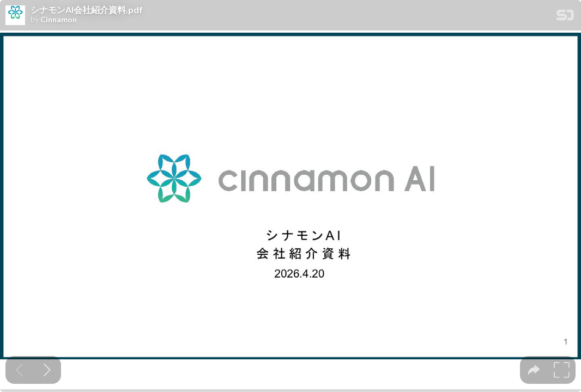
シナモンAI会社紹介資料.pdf (87, 10)
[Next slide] (47, 370)
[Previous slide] (19, 370)
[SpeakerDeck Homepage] (565, 17)
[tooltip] (534, 370)
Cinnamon (59, 20)
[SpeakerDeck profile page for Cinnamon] (15, 16)
